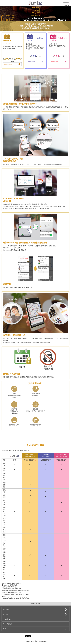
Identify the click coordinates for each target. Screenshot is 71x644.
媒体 (5, 629)
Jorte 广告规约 (8, 624)
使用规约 (6, 614)
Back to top (35, 604)
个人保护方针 (7, 619)
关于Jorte (6, 609)
